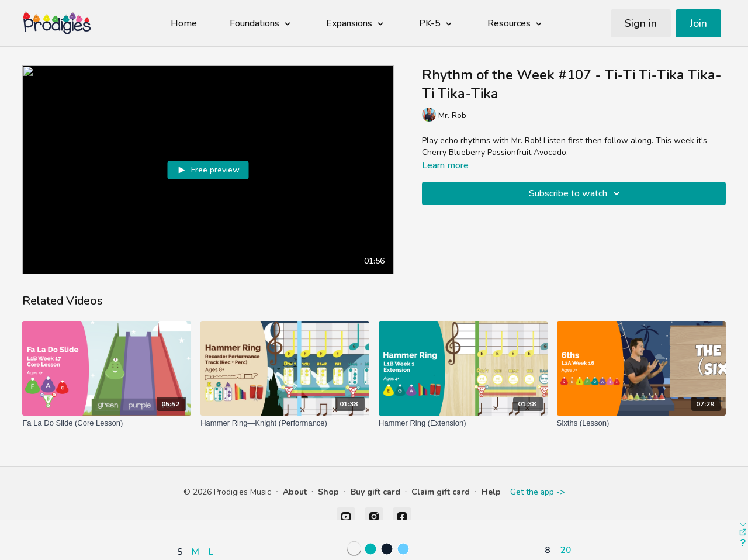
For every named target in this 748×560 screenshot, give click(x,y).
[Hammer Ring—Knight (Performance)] (285, 423)
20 (566, 550)
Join (698, 23)
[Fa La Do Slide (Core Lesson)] (107, 423)
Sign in (641, 23)
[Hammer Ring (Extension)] (463, 423)
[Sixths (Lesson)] (641, 423)
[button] (198, 518)
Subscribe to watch (576, 193)
